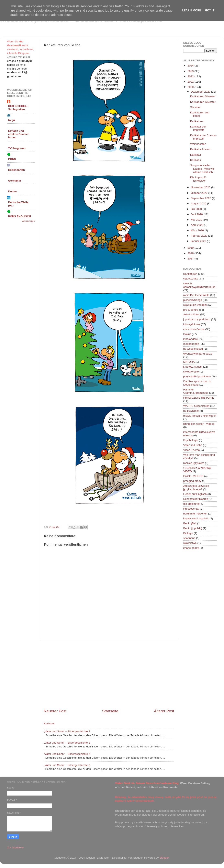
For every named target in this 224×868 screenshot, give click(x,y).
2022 (191, 76)
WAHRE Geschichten (196, 406)
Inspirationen (191, 344)
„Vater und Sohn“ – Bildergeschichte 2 (67, 731)
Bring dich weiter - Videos (199, 424)
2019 (191, 248)
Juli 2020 (197, 209)
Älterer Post (164, 711)
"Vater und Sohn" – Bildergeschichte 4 (67, 754)
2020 (191, 87)
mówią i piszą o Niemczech (200, 416)
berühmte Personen (195, 514)
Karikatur (49, 723)
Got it (210, 10)
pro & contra (191, 310)
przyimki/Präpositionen (197, 376)
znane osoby (191, 548)
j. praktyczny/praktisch (197, 319)
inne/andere (191, 339)
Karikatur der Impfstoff (198, 128)
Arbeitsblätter (191, 314)
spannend (189, 538)
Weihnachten (198, 144)
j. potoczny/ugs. (193, 367)
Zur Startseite (15, 847)
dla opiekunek (192, 504)
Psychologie (191, 440)
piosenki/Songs (193, 300)
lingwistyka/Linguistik (196, 518)
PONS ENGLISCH (20, 216)
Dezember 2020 (201, 92)
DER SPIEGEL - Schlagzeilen (18, 108)
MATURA (189, 362)
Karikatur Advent (200, 149)
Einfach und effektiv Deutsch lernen (19, 134)
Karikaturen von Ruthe (200, 114)
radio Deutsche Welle (196, 295)
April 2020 (197, 225)
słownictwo (190, 543)
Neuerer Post (55, 711)
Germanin (15, 181)
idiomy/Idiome (192, 324)
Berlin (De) (190, 523)
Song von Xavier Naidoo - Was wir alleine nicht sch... (203, 169)
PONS (12, 159)
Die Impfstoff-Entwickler (198, 179)
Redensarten (16, 170)
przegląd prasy (192, 481)
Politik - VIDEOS (193, 476)
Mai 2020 (197, 220)
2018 (191, 253)
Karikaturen (197, 121)
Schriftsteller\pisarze (196, 499)
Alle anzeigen (28, 221)
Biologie (188, 533)
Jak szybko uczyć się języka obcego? (196, 487)
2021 (191, 82)
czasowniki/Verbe (194, 329)
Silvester (195, 107)
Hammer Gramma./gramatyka (196, 391)
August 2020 (199, 203)
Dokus (187, 334)
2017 (191, 259)
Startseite (110, 711)
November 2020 (201, 187)
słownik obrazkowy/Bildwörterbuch (199, 285)
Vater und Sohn (193, 445)
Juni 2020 (197, 214)
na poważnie (191, 411)
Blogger (164, 858)
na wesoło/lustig (193, 349)
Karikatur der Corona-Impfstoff (203, 137)
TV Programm (17, 148)
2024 (191, 66)
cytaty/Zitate (191, 279)
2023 (191, 71)
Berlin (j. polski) (193, 528)
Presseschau (191, 509)
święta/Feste (191, 372)
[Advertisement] (109, 674)
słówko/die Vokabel (195, 305)
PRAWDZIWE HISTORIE (199, 398)
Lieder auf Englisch (195, 494)
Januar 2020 (199, 241)
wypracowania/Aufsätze (198, 354)
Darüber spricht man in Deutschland (197, 383)
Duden (12, 191)
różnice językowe (194, 463)
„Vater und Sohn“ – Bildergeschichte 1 (67, 743)
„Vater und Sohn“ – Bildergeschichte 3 (67, 765)
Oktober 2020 (200, 193)
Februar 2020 (199, 236)
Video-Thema (192, 450)
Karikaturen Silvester (203, 96)
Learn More (192, 10)
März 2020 (198, 230)
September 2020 (201, 198)
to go (12, 120)
